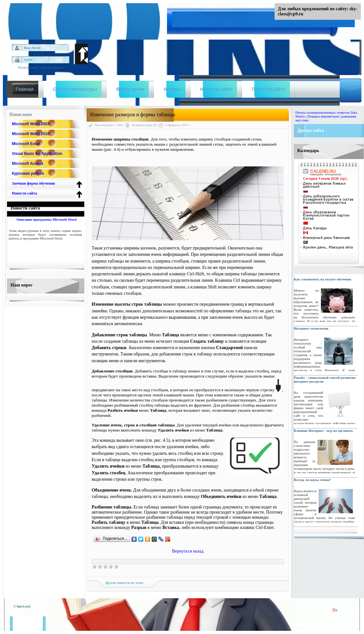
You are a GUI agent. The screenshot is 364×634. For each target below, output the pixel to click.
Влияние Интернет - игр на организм (323, 431)
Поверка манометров (323, 116)
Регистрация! (28, 67)
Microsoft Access (28, 164)
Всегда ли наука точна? (312, 480)
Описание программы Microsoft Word (46, 219)
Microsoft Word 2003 (31, 124)
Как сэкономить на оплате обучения (322, 279)
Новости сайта (24, 193)
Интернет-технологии (311, 328)
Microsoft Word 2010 (31, 134)
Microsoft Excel (26, 144)
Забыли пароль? (52, 67)
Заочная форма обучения (33, 183)
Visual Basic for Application (37, 154)
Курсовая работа (28, 173)
